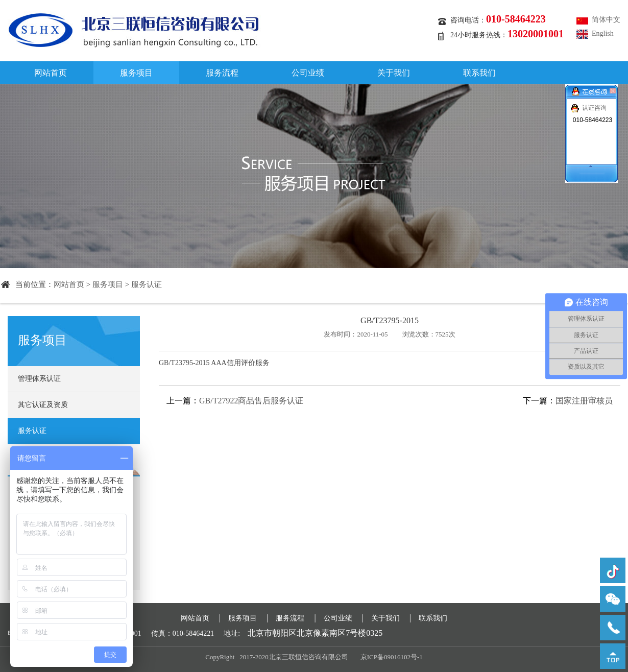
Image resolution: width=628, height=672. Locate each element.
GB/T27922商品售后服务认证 (251, 401)
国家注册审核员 (584, 401)
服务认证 (147, 284)
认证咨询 (594, 108)
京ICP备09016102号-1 (392, 657)
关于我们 (394, 73)
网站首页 (51, 73)
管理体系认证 (39, 379)
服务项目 (136, 73)
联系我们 (479, 73)
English (603, 33)
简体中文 (606, 20)
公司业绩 (308, 73)
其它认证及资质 (43, 405)
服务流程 (222, 73)
